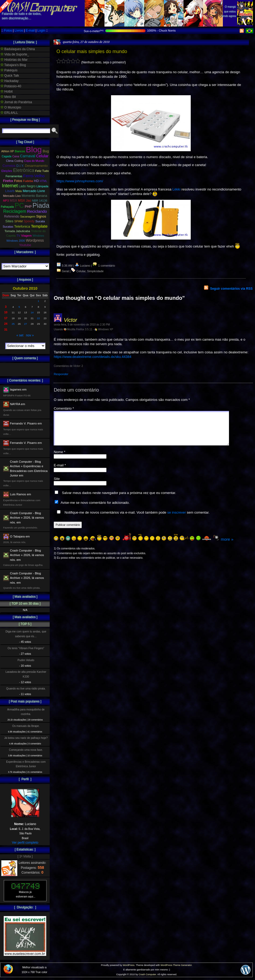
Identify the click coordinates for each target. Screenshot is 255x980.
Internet (10, 186)
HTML (44, 181)
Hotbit (7, 92)
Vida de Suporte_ (15, 54)
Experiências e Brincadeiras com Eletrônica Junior (26, 764)
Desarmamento (36, 166)
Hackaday (10, 81)
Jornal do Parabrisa (16, 102)
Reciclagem (15, 211)
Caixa (16, 156)
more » (227, 546)
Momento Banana (34, 196)
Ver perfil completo (25, 843)
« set (20, 335)
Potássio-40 (11, 86)
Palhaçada (7, 207)
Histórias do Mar (14, 60)
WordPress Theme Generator (176, 965)
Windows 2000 (16, 241)
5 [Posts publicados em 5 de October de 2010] (19, 307)
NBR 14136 (40, 201)
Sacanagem (28, 216)
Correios (9, 166)
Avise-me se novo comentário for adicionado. (95, 509)
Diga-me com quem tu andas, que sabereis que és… (26, 634)
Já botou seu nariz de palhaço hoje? (26, 738)
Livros (19, 31)
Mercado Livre (34, 191)
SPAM (19, 221)
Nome (59, 458)
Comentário (64, 408)
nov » (30, 335)
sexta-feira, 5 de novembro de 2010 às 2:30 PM (82, 325)
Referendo (12, 216)
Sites (9, 221)
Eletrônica (24, 170)
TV (18, 236)
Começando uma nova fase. (26, 750)
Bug (46, 151)
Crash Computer (147, 974)
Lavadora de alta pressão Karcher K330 (26, 674)
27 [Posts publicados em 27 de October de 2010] (26, 324)
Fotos (8, 31)
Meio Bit (8, 97)
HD (37, 181)
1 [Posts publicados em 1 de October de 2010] (38, 301)
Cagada (6, 156)
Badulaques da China (18, 49)
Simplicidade (95, 271)
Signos (41, 216)
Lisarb (10, 191)
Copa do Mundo (34, 161)
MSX (14, 200)
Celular (81, 271)
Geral (65, 271)
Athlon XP (8, 151)
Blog (34, 149)
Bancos (20, 151)
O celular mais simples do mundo (92, 51)
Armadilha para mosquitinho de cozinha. (26, 712)
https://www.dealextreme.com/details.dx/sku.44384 (92, 357)
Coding (19, 161)
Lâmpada (42, 186)
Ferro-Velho (34, 176)
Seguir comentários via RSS (231, 289)
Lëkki (176, 189)
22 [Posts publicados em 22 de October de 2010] (38, 318)
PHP (28, 207)
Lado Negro (27, 186)
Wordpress (35, 240)
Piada (41, 205)
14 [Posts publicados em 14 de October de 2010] (32, 312)
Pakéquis (9, 70)
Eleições (7, 171)
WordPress (129, 965)
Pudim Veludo (26, 660)
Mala (19, 191)
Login (41, 31)
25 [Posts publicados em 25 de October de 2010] (13, 324)
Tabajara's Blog (13, 65)
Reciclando (37, 211)
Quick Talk (10, 76)
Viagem (26, 236)
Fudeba (28, 181)
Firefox (8, 181)
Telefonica (22, 226)
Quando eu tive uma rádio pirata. (26, 689)
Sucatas (8, 227)
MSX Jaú (25, 201)
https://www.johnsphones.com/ (80, 181)
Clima (10, 161)
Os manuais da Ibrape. (26, 726)
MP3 (6, 201)
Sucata (40, 221)
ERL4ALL (9, 113)
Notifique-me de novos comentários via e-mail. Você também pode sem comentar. (132, 519)
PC (19, 205)
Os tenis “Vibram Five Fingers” (26, 648)
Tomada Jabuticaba (17, 231)
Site (57, 485)
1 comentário (104, 266)
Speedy (29, 221)
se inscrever (177, 519)
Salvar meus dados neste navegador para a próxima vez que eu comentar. (119, 499)
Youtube (25, 245)
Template (39, 226)
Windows (38, 236)
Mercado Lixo (12, 196)
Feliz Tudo (42, 171)
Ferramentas (14, 176)
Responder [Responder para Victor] (61, 374)
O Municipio (11, 107)
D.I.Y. (20, 166)
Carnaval (27, 156)
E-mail (30, 31)
